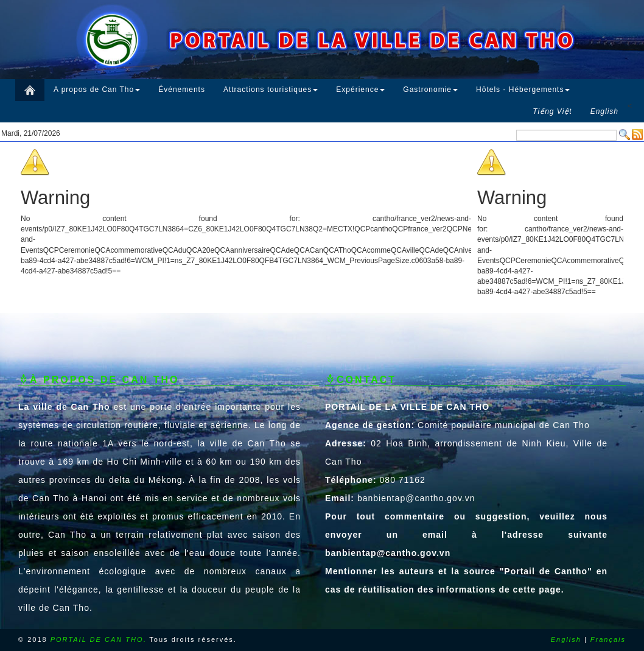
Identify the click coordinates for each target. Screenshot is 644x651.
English (566, 639)
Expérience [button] (360, 90)
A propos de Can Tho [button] (97, 90)
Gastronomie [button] (430, 90)
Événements (182, 90)
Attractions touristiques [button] (271, 90)
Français (608, 639)
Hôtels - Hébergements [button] (523, 90)
